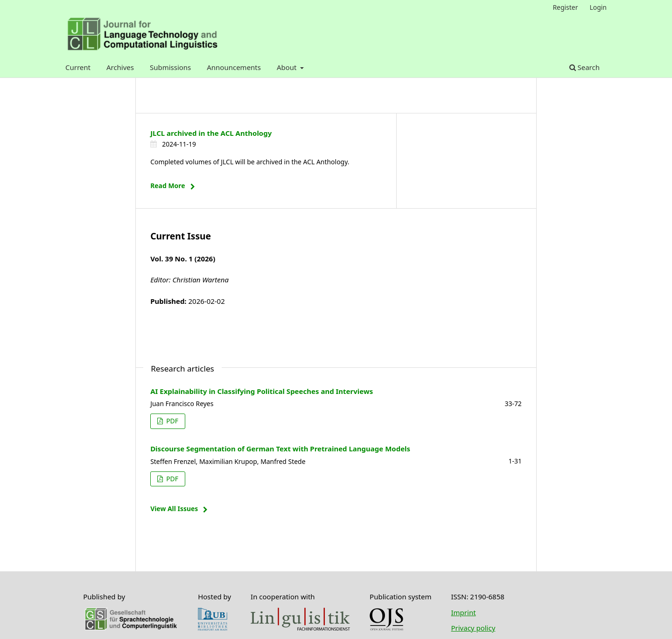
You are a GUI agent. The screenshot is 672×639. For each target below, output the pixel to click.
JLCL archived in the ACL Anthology (211, 133)
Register (565, 7)
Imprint (463, 612)
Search (584, 67)
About (287, 67)
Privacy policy (473, 628)
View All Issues (174, 509)
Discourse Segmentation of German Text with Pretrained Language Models (280, 449)
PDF (171, 421)
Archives (120, 67)
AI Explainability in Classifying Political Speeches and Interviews (262, 391)
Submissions (170, 67)
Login (598, 7)
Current (78, 67)
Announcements (234, 67)
